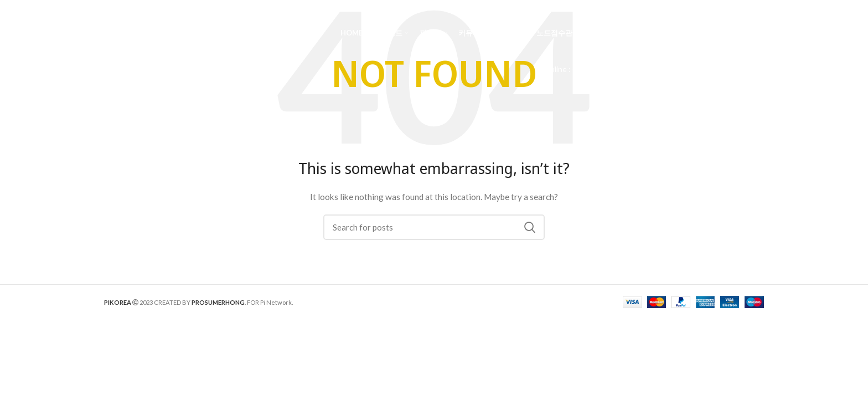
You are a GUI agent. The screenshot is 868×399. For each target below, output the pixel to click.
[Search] (759, 33)
